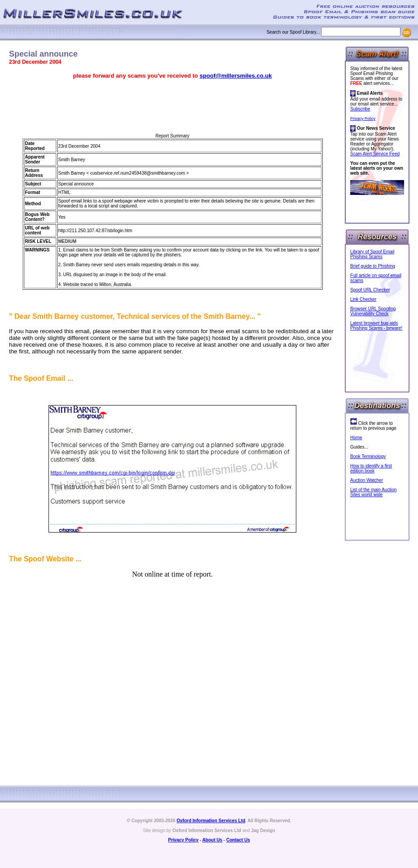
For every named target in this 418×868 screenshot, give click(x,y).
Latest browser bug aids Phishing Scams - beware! (376, 326)
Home (356, 438)
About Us (212, 840)
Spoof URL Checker (370, 290)
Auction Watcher (367, 480)
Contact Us (238, 840)
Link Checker (363, 299)
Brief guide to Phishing (373, 266)
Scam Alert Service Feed (375, 154)
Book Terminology (368, 456)
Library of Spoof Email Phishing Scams (372, 254)
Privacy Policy (363, 119)
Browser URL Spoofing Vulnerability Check (373, 311)
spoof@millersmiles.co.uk (236, 76)
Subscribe (360, 109)
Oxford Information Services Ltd (211, 821)
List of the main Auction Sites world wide (373, 492)
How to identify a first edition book (371, 468)
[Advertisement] (172, 106)
